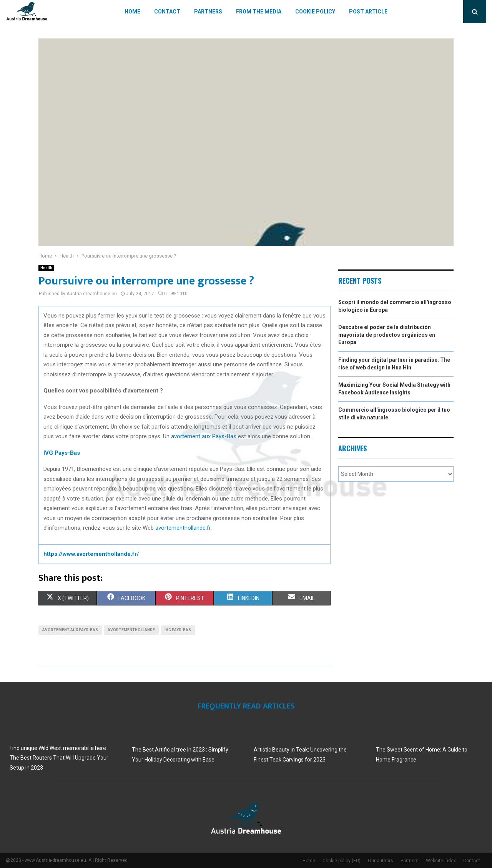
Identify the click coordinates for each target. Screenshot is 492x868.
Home (132, 12)
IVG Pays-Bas (178, 630)
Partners (208, 12)
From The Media (259, 12)
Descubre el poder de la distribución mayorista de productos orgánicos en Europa (387, 335)
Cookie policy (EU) (342, 861)
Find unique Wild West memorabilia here (58, 748)
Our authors (381, 861)
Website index (441, 861)
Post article (368, 12)
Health (46, 268)
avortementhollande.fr (183, 528)
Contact (167, 12)
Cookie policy (315, 12)
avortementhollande (131, 630)
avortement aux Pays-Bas (204, 436)
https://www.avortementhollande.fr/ (91, 554)
